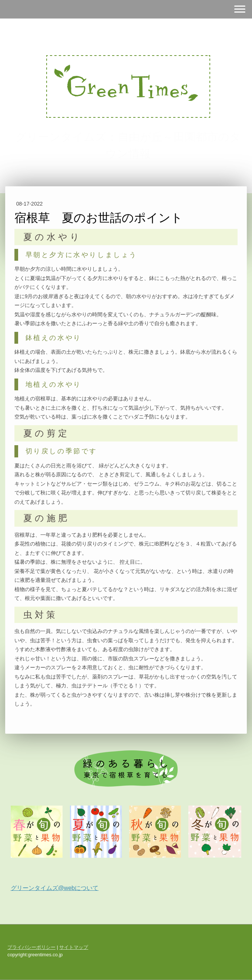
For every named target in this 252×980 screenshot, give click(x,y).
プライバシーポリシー (31, 947)
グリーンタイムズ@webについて (55, 888)
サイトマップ (74, 947)
